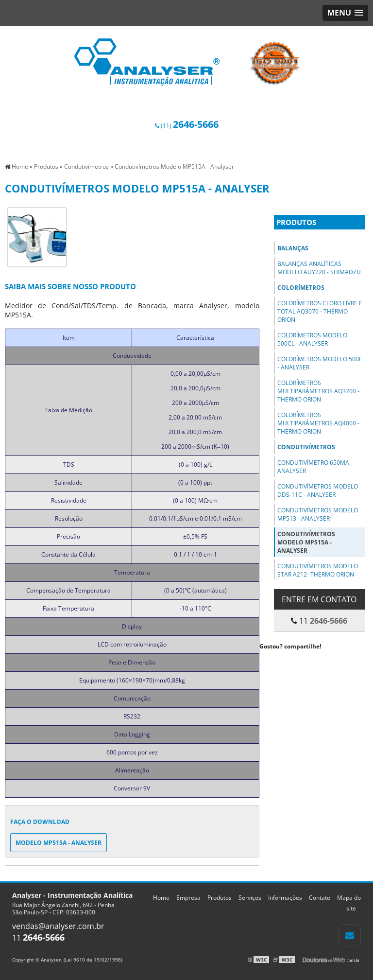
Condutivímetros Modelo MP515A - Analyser (306, 542)
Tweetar (273, 661)
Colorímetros (301, 288)
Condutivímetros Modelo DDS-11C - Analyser (318, 490)
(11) (187, 126)
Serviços (250, 898)
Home (161, 898)
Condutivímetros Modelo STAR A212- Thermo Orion (318, 570)
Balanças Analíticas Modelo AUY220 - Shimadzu (319, 268)
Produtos (296, 222)
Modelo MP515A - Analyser (59, 843)
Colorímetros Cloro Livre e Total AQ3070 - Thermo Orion (320, 311)
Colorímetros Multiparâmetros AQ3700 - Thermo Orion (318, 391)
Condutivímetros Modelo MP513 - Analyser (318, 514)
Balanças (293, 248)
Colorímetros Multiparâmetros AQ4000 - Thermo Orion (318, 423)
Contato (320, 898)
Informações (285, 898)
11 (38, 938)
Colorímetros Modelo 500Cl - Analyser (312, 339)
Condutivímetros (306, 447)
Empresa (188, 898)
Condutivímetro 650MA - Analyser (315, 467)
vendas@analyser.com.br (58, 926)
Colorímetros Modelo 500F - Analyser (320, 363)
